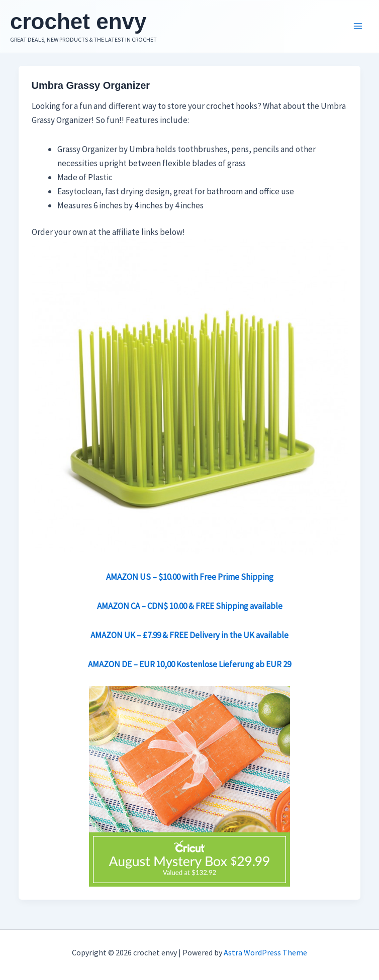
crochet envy (78, 21)
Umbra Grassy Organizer (91, 85)
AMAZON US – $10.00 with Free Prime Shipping (190, 577)
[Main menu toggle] (358, 27)
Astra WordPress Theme (265, 952)
